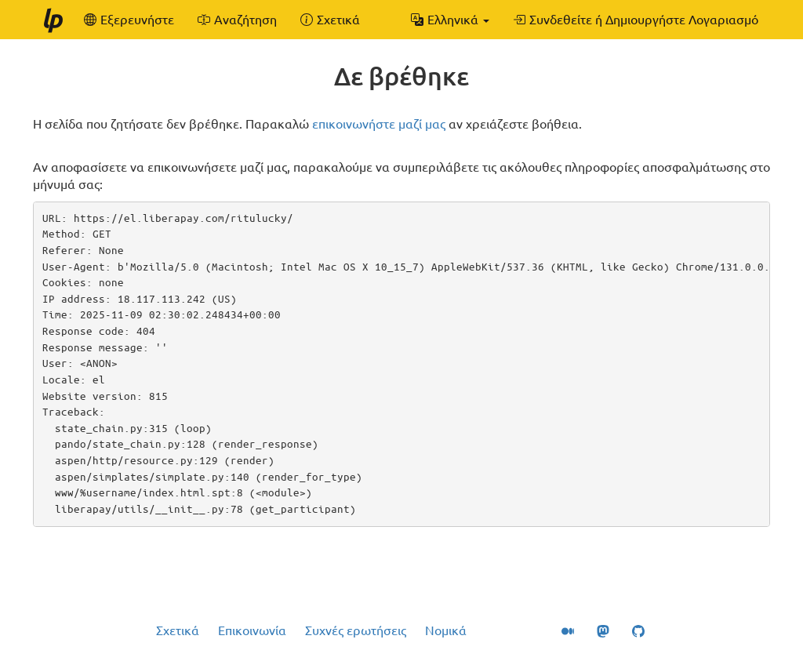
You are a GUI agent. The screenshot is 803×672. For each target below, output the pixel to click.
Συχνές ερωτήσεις (356, 630)
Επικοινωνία (252, 630)
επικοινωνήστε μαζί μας (379, 124)
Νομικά (446, 630)
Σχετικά (178, 630)
